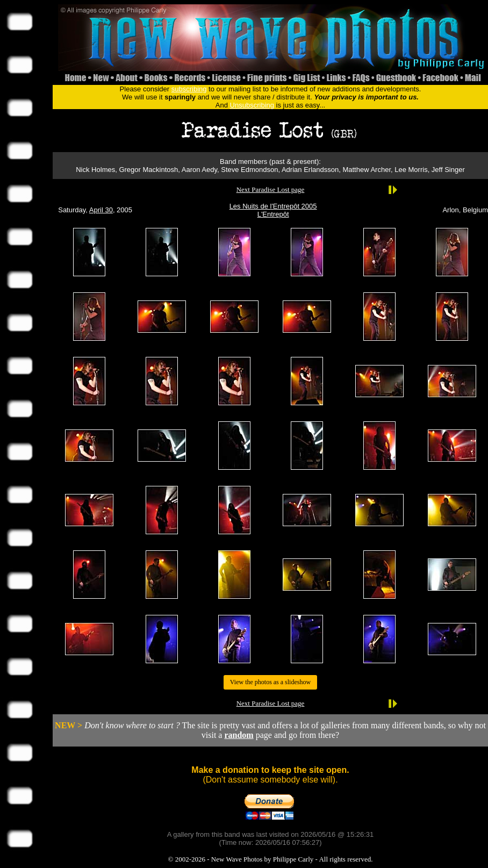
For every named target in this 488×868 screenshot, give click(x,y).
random (239, 735)
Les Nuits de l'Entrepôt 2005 (273, 206)
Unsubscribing (252, 105)
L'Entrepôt (273, 214)
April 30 (101, 210)
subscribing (189, 89)
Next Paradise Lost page (271, 189)
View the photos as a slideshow (270, 682)
